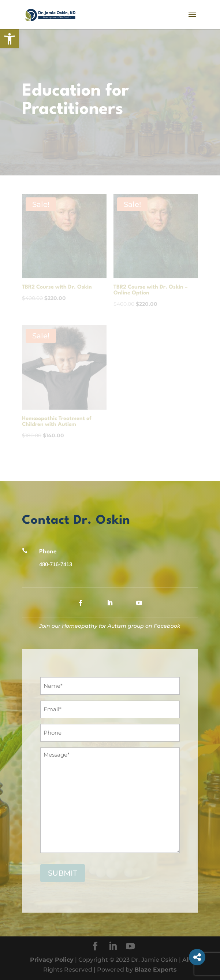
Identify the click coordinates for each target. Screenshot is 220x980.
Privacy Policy (52, 960)
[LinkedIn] (113, 947)
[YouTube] (130, 947)
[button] (10, 39)
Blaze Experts (156, 970)
